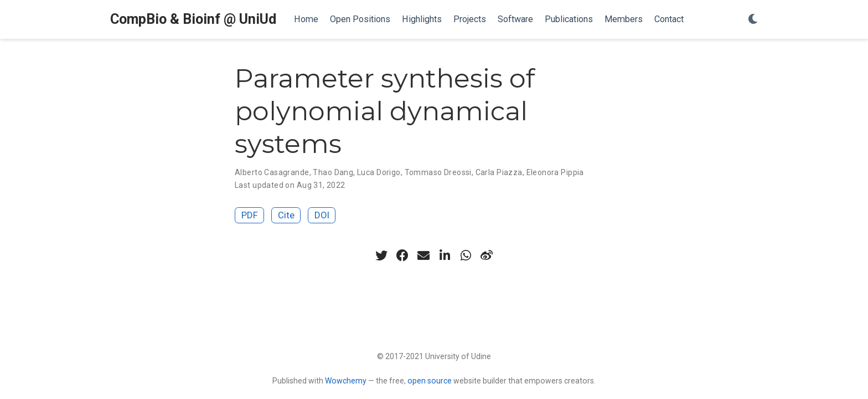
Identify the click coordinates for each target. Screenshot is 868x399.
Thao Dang (333, 172)
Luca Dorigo (379, 172)
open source (430, 381)
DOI (322, 215)
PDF (250, 215)
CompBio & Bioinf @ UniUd (193, 19)
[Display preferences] (753, 20)
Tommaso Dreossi (438, 172)
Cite (286, 215)
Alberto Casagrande (272, 172)
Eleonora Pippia (555, 172)
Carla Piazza (499, 172)
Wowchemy (346, 381)
